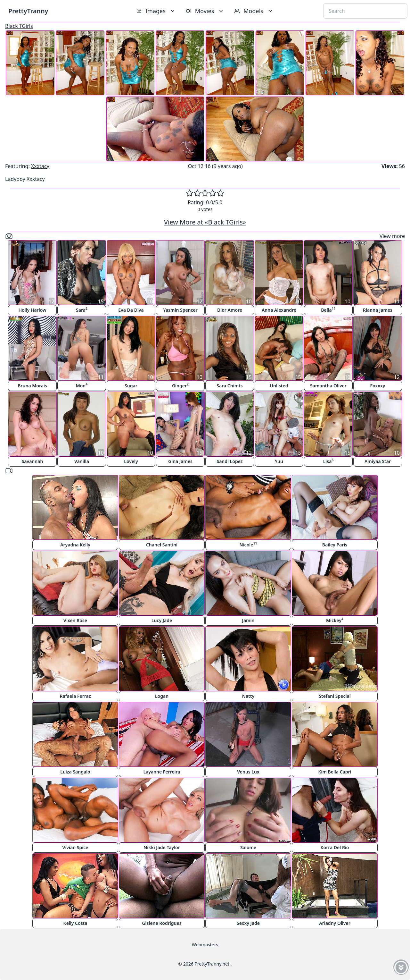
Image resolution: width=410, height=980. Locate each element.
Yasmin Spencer (180, 310)
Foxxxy (377, 386)
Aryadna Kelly (75, 545)
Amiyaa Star (378, 461)
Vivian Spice (75, 847)
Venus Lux (248, 772)
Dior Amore (230, 310)
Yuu (279, 461)
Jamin (248, 620)
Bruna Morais (32, 386)
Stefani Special (335, 696)
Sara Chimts (230, 386)
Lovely (131, 461)
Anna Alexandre (279, 310)
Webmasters (205, 945)
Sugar (131, 386)
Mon (82, 385)
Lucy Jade (162, 620)
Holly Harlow (32, 310)
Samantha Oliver (328, 386)
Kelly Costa (75, 923)
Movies (205, 11)
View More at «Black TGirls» (205, 222)
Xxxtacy (40, 166)
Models (254, 11)
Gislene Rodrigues (162, 923)
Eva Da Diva (131, 310)
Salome (248, 847)
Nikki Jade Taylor (162, 847)
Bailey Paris (335, 545)
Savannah (33, 461)
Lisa (328, 461)
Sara (82, 310)
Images (156, 11)
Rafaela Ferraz (75, 696)
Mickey (335, 620)
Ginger (180, 385)
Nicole (248, 544)
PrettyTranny (28, 11)
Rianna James (378, 310)
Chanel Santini (162, 545)
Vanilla (82, 461)
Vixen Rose (75, 620)
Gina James (180, 461)
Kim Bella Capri (335, 772)
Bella (328, 310)
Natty (248, 696)
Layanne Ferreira (162, 772)
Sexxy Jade (248, 923)
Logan (162, 696)
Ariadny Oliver (335, 923)
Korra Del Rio (335, 847)
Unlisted (279, 386)
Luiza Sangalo (75, 772)
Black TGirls (19, 26)
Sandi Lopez (230, 461)
